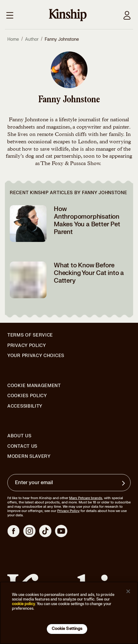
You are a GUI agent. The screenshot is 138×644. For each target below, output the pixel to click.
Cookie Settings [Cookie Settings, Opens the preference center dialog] (67, 629)
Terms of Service (30, 335)
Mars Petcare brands (86, 498)
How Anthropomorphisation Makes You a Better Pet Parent (87, 220)
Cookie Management (34, 386)
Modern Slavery (29, 457)
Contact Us (22, 446)
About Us (19, 436)
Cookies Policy (27, 396)
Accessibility (25, 406)
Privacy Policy (27, 346)
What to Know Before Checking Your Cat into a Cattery (89, 273)
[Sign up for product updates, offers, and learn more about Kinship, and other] (124, 483)
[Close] (128, 591)
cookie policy (24, 604)
